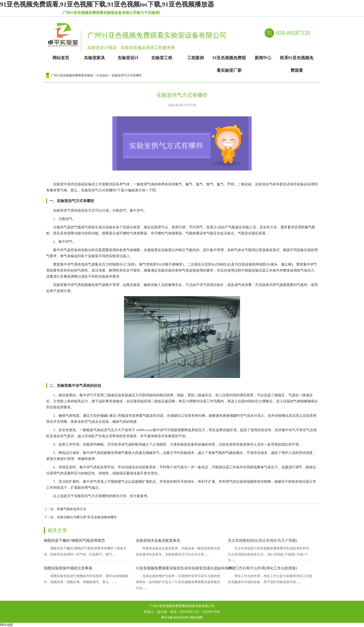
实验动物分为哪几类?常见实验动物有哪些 (87, 517)
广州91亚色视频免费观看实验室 (72, 75)
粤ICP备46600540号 (175, 618)
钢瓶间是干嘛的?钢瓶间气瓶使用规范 (74, 540)
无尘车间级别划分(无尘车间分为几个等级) (262, 540)
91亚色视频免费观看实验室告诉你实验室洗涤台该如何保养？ (186, 568)
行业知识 (102, 75)
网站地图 (196, 618)
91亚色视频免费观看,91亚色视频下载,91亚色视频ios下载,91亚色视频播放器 (107, 4)
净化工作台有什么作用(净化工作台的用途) (262, 568)
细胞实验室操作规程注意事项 (68, 568)
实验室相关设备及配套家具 (158, 540)
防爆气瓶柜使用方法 (71, 509)
